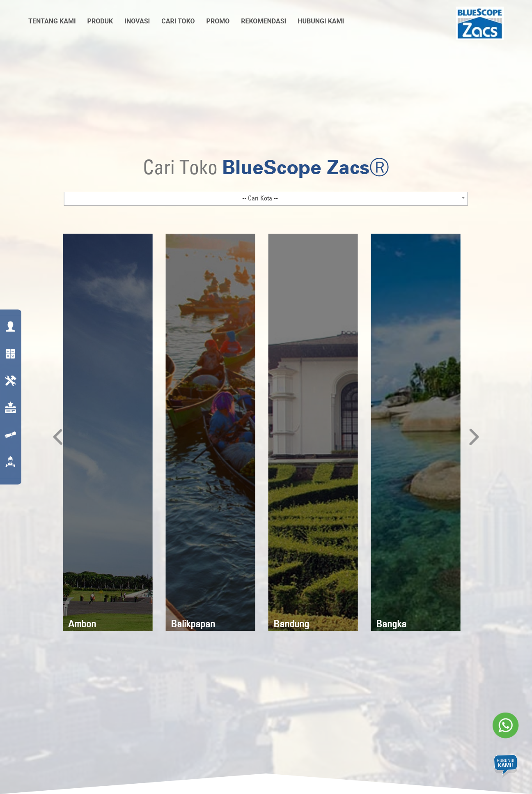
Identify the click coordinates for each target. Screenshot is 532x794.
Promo (218, 21)
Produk (100, 21)
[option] (108, 432)
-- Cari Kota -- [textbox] (260, 198)
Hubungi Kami (321, 21)
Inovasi (137, 21)
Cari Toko (178, 21)
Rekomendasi (264, 21)
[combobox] (266, 198)
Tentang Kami (52, 21)
